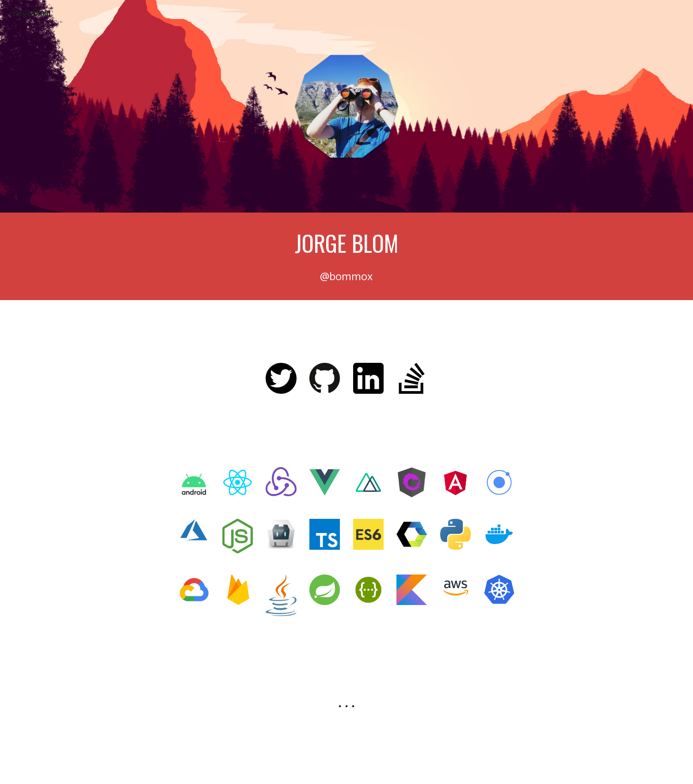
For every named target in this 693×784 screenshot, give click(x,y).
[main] (346, 243)
